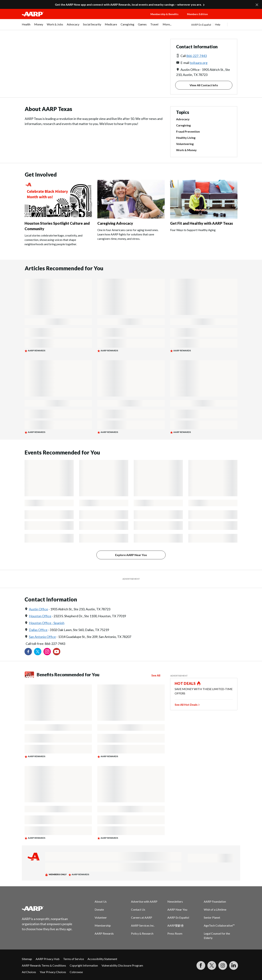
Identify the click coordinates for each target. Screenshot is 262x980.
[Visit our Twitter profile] (38, 652)
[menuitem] (26, 26)
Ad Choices (29, 972)
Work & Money (186, 150)
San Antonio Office (42, 637)
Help (218, 24)
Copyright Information (84, 965)
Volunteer (101, 917)
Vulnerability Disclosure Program (122, 965)
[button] (227, 18)
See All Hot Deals (186, 705)
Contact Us (138, 909)
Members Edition (197, 14)
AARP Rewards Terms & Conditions (44, 965)
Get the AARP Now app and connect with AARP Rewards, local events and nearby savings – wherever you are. (128, 4)
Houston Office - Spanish (47, 623)
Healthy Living (186, 138)
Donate (99, 909)
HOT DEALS (185, 683)
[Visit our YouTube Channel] (57, 652)
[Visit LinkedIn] (234, 965)
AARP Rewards (104, 933)
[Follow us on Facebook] (28, 652)
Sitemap (27, 959)
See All (156, 675)
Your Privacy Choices (53, 972)
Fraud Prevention (188, 131)
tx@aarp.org (199, 63)
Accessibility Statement (102, 959)
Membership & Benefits (164, 14)
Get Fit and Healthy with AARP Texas (202, 223)
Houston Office (40, 616)
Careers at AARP (142, 917)
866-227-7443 (196, 56)
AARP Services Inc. (143, 925)
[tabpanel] (216, 25)
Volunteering (185, 144)
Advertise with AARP (144, 901)
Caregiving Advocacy (115, 223)
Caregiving (183, 125)
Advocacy (183, 119)
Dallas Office (38, 630)
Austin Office (38, 609)
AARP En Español (201, 25)
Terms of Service (74, 959)
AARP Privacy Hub (48, 959)
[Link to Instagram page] (47, 652)
